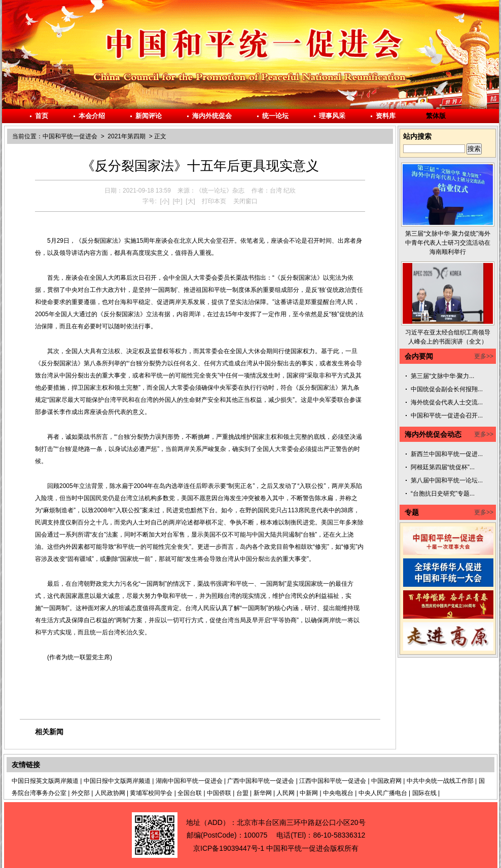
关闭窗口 (245, 201)
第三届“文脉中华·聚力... (442, 376)
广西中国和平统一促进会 (261, 781)
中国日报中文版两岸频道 (117, 781)
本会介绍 (92, 116)
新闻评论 (149, 116)
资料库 (386, 116)
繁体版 (436, 116)
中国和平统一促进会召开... (447, 416)
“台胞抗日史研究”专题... (443, 494)
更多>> (484, 356)
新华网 (263, 793)
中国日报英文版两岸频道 (45, 781)
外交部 (81, 793)
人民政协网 (110, 793)
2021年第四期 (127, 136)
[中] (178, 201)
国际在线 (424, 793)
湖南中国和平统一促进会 (189, 781)
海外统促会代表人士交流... (447, 402)
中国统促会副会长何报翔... (447, 389)
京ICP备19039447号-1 (229, 848)
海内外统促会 (212, 116)
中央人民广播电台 (383, 793)
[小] (165, 201)
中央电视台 (338, 793)
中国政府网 (386, 781)
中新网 (309, 793)
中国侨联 (219, 793)
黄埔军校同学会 (151, 793)
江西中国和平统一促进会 (333, 781)
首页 (42, 116)
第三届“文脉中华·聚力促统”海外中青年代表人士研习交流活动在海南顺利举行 (448, 243)
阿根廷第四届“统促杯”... (443, 467)
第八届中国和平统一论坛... (447, 480)
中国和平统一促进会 (70, 136)
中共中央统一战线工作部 (440, 781)
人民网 (285, 793)
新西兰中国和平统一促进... (447, 454)
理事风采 (332, 116)
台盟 (242, 793)
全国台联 (190, 793)
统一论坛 (275, 116)
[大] (190, 201)
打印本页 (214, 201)
